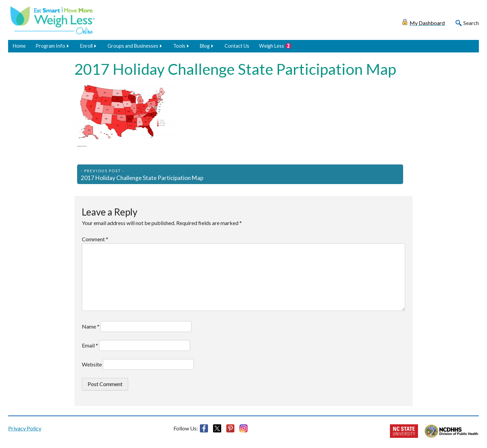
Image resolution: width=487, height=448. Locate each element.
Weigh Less (272, 46)
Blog (205, 46)
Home (19, 46)
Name (91, 326)
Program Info (50, 46)
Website (92, 364)
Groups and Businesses (133, 46)
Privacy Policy (25, 428)
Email (90, 345)
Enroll (86, 46)
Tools (179, 46)
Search (471, 23)
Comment (95, 239)
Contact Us (237, 46)
